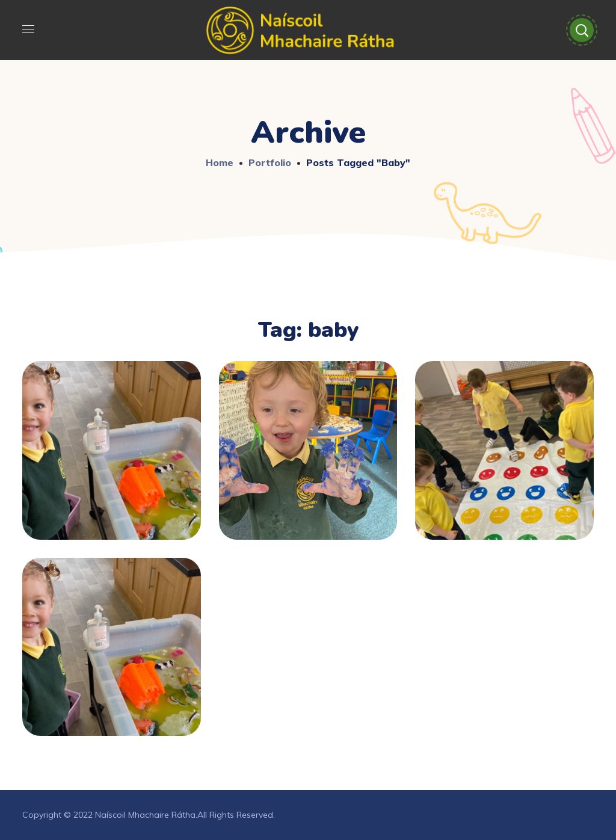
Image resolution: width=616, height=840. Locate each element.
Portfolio (270, 162)
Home (220, 162)
